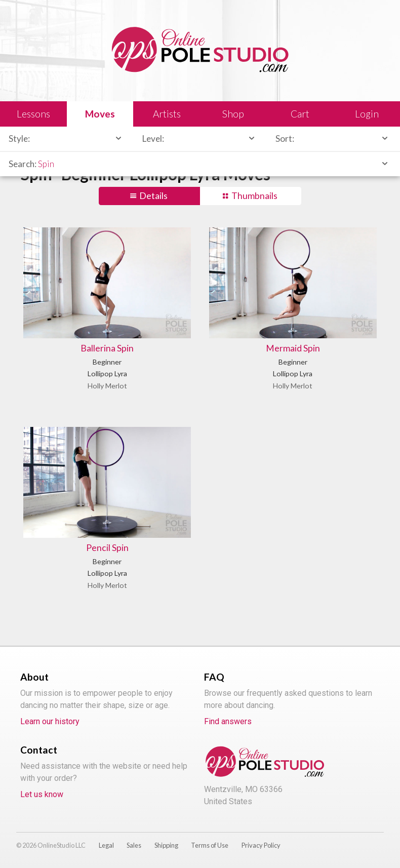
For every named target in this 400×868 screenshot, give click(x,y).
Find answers (228, 721)
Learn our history (50, 721)
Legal (106, 845)
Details (153, 196)
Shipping (166, 845)
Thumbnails (254, 196)
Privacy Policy (261, 845)
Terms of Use (210, 845)
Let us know (42, 794)
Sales (134, 845)
